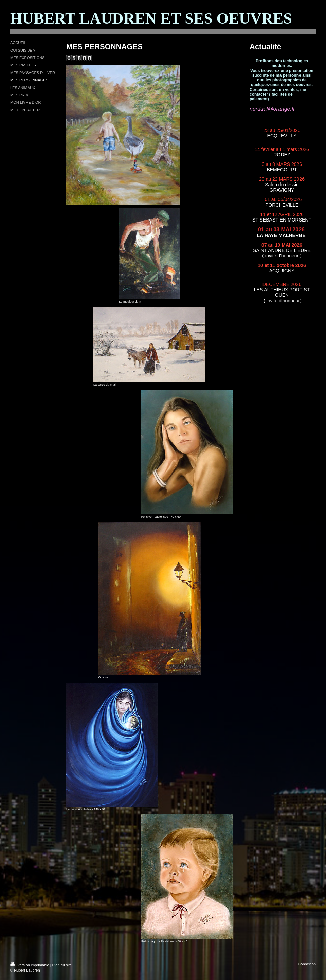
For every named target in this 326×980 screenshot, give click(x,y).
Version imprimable (30, 965)
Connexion (307, 964)
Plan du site (62, 965)
